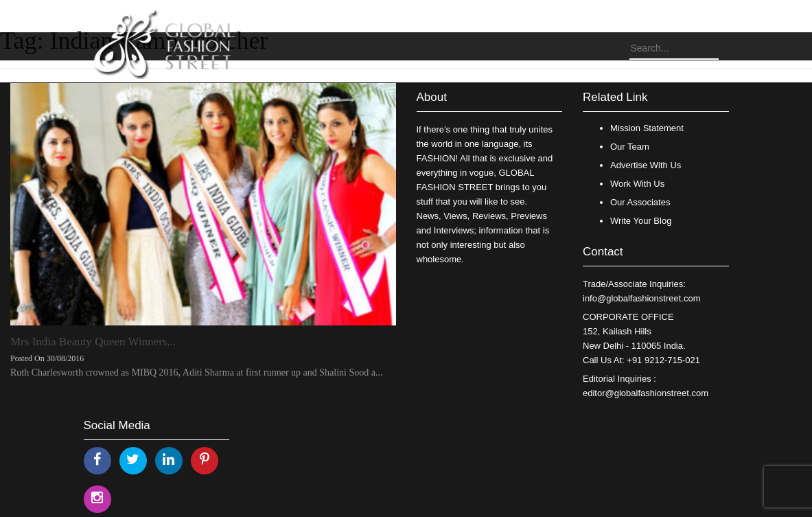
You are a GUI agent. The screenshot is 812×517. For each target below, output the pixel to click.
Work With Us (637, 184)
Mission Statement (647, 128)
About (432, 97)
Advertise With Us (646, 165)
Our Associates (640, 202)
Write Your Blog (641, 221)
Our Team (630, 147)
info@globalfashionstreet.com (641, 298)
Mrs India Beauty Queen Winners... (93, 342)
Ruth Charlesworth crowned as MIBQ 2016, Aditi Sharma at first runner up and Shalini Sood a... (196, 372)
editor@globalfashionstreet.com (646, 393)
